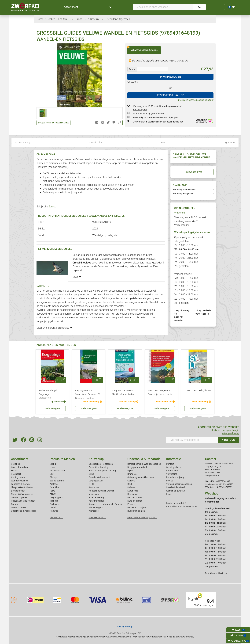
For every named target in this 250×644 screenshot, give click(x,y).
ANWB (53, 494)
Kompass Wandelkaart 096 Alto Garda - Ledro (123, 392)
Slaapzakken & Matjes (22, 487)
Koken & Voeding (19, 467)
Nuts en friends (135, 501)
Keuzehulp (96, 459)
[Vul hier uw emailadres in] (192, 440)
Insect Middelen (19, 507)
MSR (52, 474)
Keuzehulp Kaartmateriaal (184, 190)
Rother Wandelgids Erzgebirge (52, 394)
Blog (168, 494)
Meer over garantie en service (54, 328)
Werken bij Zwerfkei (176, 491)
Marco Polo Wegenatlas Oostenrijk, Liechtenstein (160, 392)
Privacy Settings (125, 627)
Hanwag (54, 511)
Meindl (53, 464)
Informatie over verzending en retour (196, 100)
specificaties (96, 143)
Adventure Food (58, 471)
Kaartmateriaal (96, 501)
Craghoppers (56, 497)
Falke (52, 491)
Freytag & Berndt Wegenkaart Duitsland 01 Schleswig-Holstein (88, 394)
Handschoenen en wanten (102, 491)
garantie (230, 143)
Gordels (131, 481)
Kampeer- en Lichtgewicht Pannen (106, 504)
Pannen (131, 504)
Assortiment (88, 7)
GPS (130, 484)
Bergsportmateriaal (137, 467)
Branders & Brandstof (99, 477)
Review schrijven (193, 172)
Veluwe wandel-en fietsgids (142, 49)
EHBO (92, 484)
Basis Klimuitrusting (99, 467)
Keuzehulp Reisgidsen (183, 193)
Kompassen (133, 494)
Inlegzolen (94, 494)
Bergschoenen (18, 491)
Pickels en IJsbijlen (137, 507)
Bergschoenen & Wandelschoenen (144, 464)
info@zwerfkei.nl (204, 310)
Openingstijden (174, 467)
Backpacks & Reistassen (101, 464)
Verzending (172, 474)
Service (170, 481)
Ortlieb (53, 507)
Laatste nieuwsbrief (176, 503)
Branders (132, 474)
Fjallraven (55, 504)
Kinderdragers (96, 507)
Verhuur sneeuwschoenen (179, 484)
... (69, 19)
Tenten (14, 504)
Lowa (53, 467)
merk (164, 143)
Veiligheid (16, 464)
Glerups (54, 477)
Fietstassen (94, 487)
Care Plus (54, 487)
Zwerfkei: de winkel (175, 487)
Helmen (131, 487)
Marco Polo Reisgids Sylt (199, 391)
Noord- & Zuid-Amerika (22, 494)
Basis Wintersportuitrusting (102, 471)
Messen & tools (135, 497)
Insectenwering (96, 497)
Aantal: (132, 69)
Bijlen (91, 474)
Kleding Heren (18, 477)
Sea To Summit (57, 481)
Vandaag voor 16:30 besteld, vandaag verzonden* (190, 221)
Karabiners (133, 491)
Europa (52, 207)
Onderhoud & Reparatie (144, 459)
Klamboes (94, 511)
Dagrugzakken (96, 481)
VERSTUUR (228, 440)
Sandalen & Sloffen (20, 484)
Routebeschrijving (175, 477)
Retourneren (172, 471)
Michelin (54, 501)
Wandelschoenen (19, 481)
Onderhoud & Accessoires (24, 511)
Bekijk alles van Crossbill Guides (53, 123)
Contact (170, 464)
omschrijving (23, 143)
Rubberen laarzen (136, 511)
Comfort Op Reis (19, 497)
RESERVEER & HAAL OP (171, 95)
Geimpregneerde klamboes (141, 477)
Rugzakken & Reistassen (23, 501)
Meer (77, 277)
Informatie (174, 459)
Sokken (15, 471)
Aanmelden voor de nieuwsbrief (182, 507)
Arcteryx (54, 484)
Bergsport (16, 474)
